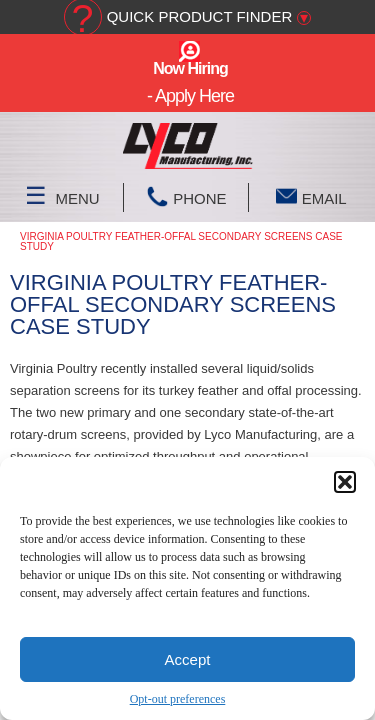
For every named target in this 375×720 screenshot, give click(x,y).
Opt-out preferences (178, 699)
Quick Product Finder (200, 16)
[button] (345, 482)
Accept (188, 659)
